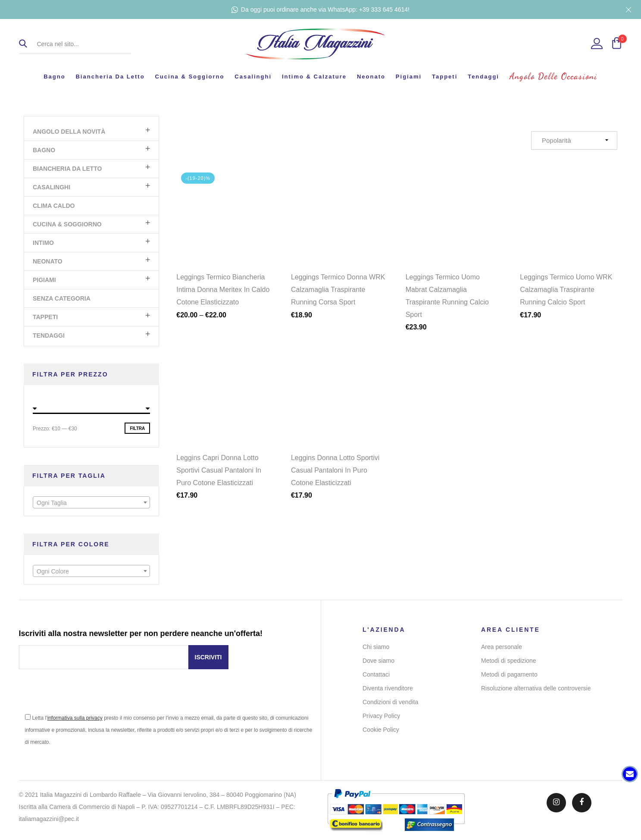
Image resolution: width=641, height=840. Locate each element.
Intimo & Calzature (314, 77)
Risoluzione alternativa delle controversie (536, 688)
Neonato (371, 77)
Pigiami (409, 77)
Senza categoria (62, 298)
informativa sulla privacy (75, 718)
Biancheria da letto (110, 77)
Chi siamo (376, 647)
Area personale (502, 647)
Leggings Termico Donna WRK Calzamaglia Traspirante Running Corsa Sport (338, 290)
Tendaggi (483, 77)
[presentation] (84, 695)
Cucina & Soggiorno (189, 77)
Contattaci (376, 674)
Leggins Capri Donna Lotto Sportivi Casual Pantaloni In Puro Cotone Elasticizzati (219, 475)
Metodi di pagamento (509, 674)
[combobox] (91, 502)
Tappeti (445, 77)
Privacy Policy (381, 716)
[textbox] (91, 503)
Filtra (137, 428)
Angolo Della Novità (69, 132)
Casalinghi (253, 77)
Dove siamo (378, 661)
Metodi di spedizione (509, 661)
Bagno (54, 77)
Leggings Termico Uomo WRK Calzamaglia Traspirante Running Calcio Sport (566, 290)
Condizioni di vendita (390, 702)
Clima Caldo (54, 206)
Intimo (43, 243)
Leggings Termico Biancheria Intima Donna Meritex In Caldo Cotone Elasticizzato (223, 290)
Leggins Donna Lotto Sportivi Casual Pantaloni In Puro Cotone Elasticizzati (335, 475)
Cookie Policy (381, 730)
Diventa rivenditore (388, 688)
